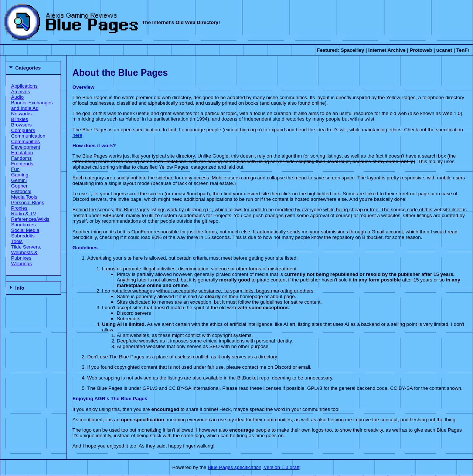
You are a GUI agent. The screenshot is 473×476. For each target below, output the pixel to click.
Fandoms (21, 158)
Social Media (25, 230)
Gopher (19, 186)
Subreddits (23, 236)
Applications (24, 86)
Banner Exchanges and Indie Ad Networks (32, 108)
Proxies (19, 208)
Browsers (21, 125)
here (77, 135)
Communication (28, 136)
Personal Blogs (28, 202)
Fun (15, 169)
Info (20, 288)
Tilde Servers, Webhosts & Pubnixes (26, 252)
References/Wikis (30, 219)
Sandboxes (23, 225)
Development (26, 147)
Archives (21, 92)
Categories (28, 68)
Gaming (20, 175)
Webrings (21, 264)
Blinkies (20, 119)
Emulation (22, 153)
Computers (23, 130)
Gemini (19, 180)
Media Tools (24, 197)
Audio (17, 97)
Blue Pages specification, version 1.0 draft (253, 468)
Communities (25, 141)
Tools (17, 241)
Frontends (22, 164)
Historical (21, 191)
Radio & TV (24, 214)
